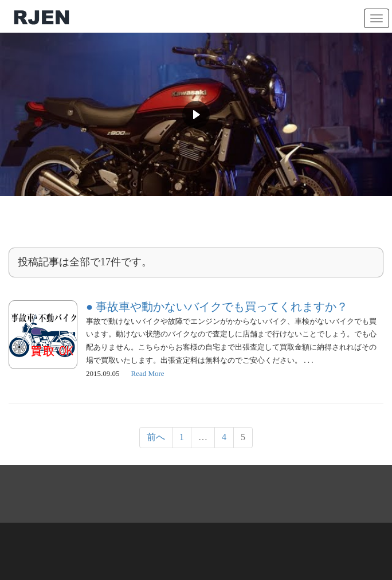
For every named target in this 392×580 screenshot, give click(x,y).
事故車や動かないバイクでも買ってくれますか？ (222, 307)
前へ (156, 437)
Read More (148, 373)
